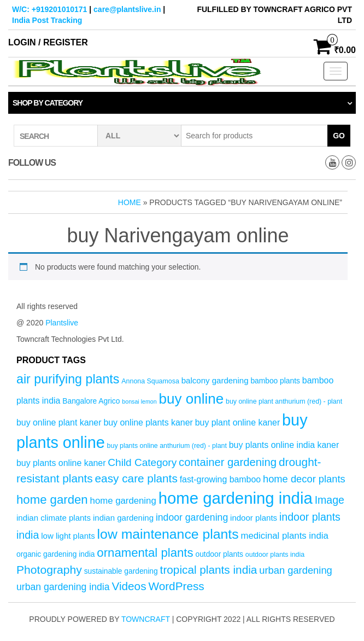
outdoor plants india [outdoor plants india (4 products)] (275, 555)
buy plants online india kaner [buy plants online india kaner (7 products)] (284, 445)
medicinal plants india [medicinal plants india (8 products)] (284, 536)
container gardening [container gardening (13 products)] (228, 462)
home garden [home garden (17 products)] (52, 500)
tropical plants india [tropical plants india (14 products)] (209, 570)
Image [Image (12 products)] (330, 500)
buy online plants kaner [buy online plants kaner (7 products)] (148, 423)
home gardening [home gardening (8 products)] (123, 501)
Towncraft (146, 619)
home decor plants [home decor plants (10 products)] (304, 479)
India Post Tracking (47, 20)
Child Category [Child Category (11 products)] (142, 462)
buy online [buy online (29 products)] (192, 399)
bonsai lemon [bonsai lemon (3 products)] (139, 401)
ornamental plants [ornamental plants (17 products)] (145, 553)
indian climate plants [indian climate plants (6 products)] (54, 518)
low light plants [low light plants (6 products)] (68, 536)
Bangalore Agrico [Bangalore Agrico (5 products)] (91, 401)
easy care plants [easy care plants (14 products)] (136, 478)
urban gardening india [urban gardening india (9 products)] (63, 587)
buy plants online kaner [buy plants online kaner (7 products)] (61, 463)
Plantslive (62, 323)
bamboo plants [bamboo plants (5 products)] (275, 381)
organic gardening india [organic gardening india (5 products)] (55, 554)
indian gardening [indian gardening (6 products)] (123, 518)
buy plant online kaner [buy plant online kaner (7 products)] (238, 423)
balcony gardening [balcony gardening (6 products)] (215, 380)
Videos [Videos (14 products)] (129, 586)
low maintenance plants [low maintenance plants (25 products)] (168, 534)
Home (130, 202)
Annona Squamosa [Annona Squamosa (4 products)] (150, 381)
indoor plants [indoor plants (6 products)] (254, 518)
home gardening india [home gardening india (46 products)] (236, 498)
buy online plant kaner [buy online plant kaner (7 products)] (59, 423)
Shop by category (48, 103)
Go (339, 136)
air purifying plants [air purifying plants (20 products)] (68, 379)
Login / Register (48, 42)
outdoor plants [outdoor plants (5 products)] (219, 554)
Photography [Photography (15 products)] (49, 570)
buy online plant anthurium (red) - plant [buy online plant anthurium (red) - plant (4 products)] (284, 401)
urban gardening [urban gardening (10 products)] (296, 570)
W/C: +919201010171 (49, 9)
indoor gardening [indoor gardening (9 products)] (192, 517)
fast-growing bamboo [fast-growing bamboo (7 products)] (220, 479)
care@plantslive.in (127, 9)
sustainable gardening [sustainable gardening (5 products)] (121, 571)
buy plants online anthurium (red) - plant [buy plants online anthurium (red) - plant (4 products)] (167, 446)
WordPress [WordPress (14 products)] (176, 586)
